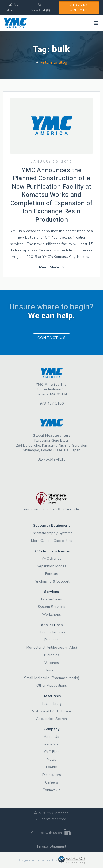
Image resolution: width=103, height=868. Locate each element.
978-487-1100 (51, 403)
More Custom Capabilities (52, 541)
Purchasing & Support (52, 581)
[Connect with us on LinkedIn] (68, 834)
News (51, 759)
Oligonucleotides (51, 632)
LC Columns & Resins (51, 551)
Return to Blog (52, 62)
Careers (52, 782)
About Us (51, 737)
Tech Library (51, 704)
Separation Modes (52, 566)
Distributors (52, 775)
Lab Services (51, 599)
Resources (52, 696)
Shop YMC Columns (79, 8)
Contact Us (52, 338)
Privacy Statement (52, 846)
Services (51, 592)
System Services (51, 607)
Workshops (51, 614)
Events (51, 767)
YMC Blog (52, 752)
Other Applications (52, 686)
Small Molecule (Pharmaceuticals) (52, 678)
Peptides (51, 640)
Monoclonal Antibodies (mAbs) (52, 647)
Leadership (52, 744)
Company (51, 729)
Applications (52, 625)
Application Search (51, 719)
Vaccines (52, 663)
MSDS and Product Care (51, 711)
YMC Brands (51, 559)
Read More (51, 267)
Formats (52, 574)
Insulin (51, 670)
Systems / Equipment (52, 525)
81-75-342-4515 (51, 459)
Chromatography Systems (51, 533)
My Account (13, 7)
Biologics (52, 655)
